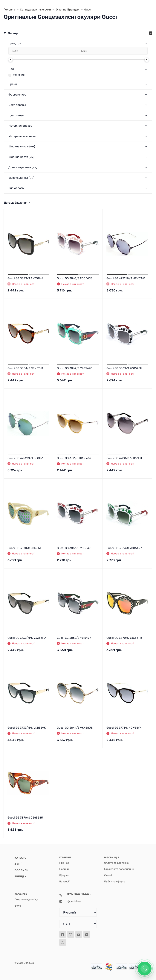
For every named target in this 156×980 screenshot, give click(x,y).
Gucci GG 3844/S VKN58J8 (75, 728)
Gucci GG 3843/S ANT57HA (25, 278)
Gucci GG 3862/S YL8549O (75, 368)
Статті (108, 875)
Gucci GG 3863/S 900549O (75, 548)
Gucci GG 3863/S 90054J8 (75, 278)
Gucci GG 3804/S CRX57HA (26, 368)
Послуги (22, 870)
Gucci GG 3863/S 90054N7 (124, 548)
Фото (18, 906)
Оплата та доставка (116, 863)
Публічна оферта (115, 881)
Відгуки (64, 875)
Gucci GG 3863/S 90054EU (124, 368)
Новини (64, 869)
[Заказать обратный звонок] (145, 969)
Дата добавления (16, 203)
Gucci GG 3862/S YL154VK (74, 638)
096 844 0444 (78, 894)
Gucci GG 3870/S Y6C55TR (124, 638)
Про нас (64, 863)
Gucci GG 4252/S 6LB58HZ (25, 458)
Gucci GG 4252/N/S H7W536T (126, 278)
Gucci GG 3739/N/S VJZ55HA (27, 638)
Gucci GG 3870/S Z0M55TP (25, 548)
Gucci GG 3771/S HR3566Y (74, 458)
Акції (19, 864)
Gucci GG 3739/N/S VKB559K (27, 728)
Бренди (21, 876)
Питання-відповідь (26, 899)
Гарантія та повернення (119, 869)
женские (19, 75)
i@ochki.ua (74, 901)
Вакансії (64, 881)
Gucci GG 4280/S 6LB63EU (124, 458)
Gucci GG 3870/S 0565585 (25, 818)
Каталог (21, 858)
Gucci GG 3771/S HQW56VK (124, 728)
